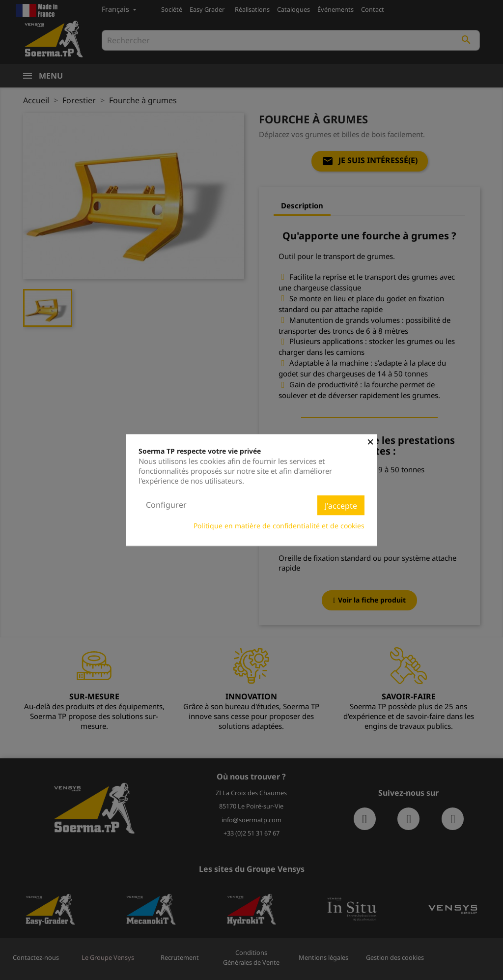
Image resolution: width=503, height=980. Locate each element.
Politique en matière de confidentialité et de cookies (279, 526)
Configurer (166, 505)
